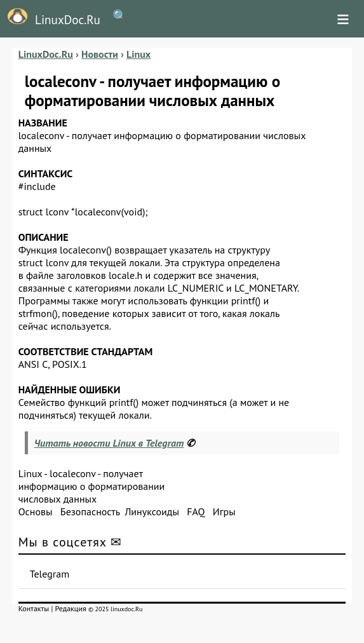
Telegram (50, 574)
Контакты (34, 608)
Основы (36, 511)
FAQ (196, 511)
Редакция (71, 608)
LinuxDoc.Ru (50, 18)
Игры (224, 511)
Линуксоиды (152, 511)
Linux (30, 473)
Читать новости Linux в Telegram (109, 443)
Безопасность (90, 511)
